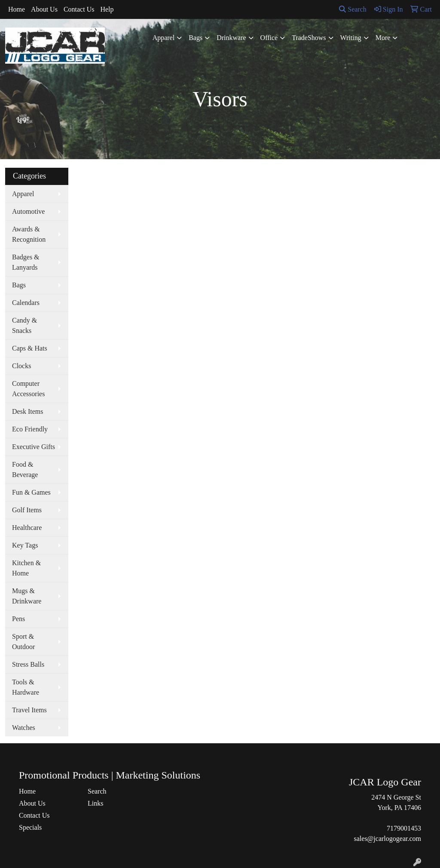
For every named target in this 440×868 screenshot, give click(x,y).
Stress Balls (28, 664)
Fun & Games (31, 492)
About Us (44, 9)
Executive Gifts (34, 447)
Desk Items (27, 411)
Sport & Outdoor (23, 642)
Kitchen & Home (26, 568)
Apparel (164, 38)
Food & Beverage (25, 469)
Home (17, 9)
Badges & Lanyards (26, 262)
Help (107, 9)
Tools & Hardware (26, 687)
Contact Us (79, 9)
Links (95, 803)
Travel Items (29, 710)
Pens (18, 619)
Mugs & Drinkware (27, 596)
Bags (196, 38)
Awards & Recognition (29, 234)
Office (269, 38)
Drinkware (231, 38)
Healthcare (27, 528)
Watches (24, 728)
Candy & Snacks (24, 325)
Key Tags (25, 545)
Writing (351, 38)
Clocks (21, 366)
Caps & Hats (30, 348)
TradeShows (309, 38)
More (383, 38)
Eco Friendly (30, 429)
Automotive (28, 211)
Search (353, 9)
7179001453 (404, 828)
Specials (30, 827)
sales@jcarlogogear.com (388, 839)
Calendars (26, 303)
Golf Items (27, 510)
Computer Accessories (28, 389)
